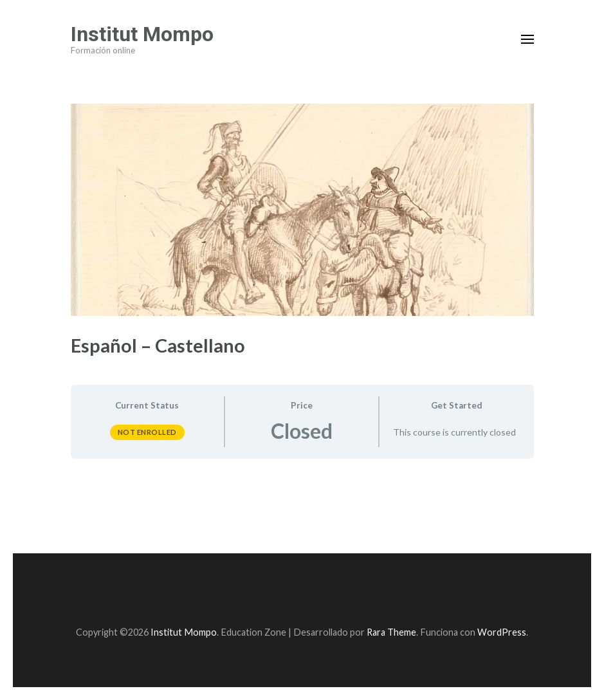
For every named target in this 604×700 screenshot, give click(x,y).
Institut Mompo (142, 34)
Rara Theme (391, 632)
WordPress (502, 632)
